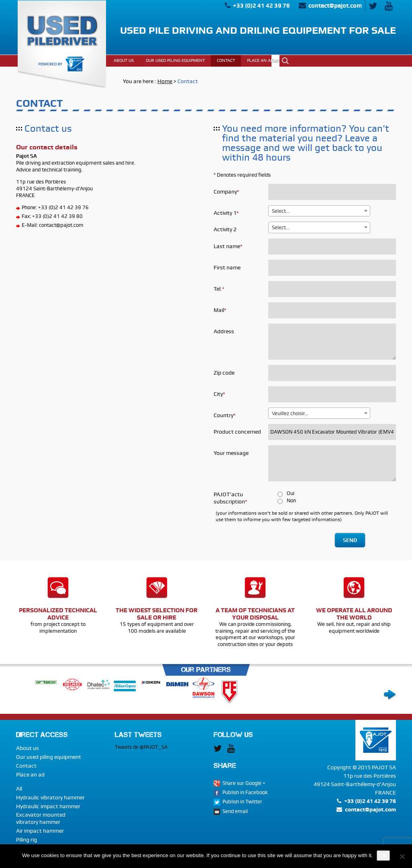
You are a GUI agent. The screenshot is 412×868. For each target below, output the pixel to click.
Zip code (224, 373)
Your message (231, 453)
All (19, 789)
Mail (219, 310)
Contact (26, 766)
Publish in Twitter (242, 802)
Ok (285, 61)
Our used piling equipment (49, 757)
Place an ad (30, 774)
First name (227, 267)
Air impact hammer (40, 831)
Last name (227, 246)
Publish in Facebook (245, 792)
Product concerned (237, 432)
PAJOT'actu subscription (229, 498)
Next (390, 695)
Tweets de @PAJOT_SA (141, 747)
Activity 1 (225, 213)
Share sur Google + (244, 783)
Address (224, 331)
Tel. (218, 289)
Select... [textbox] (281, 211)
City (218, 394)
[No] (402, 856)
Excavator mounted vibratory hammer (41, 818)
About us (28, 748)
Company (225, 192)
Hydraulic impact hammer (48, 806)
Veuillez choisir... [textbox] (290, 413)
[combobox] (319, 211)
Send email (235, 811)
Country (223, 415)
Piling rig (27, 839)
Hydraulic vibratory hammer (50, 797)
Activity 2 (225, 229)
